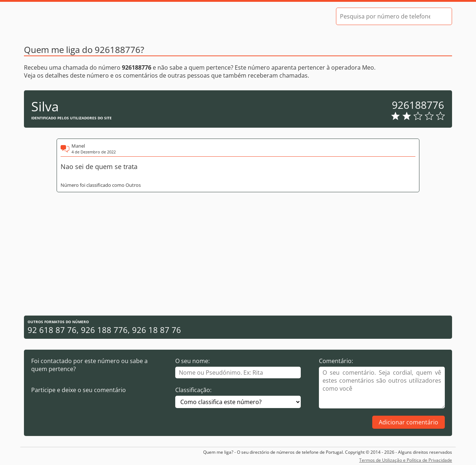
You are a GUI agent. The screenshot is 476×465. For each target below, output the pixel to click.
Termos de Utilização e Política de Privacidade (406, 460)
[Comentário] (382, 388)
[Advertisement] (238, 254)
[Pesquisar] (440, 16)
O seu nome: (192, 361)
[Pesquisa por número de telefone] (385, 16)
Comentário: (336, 361)
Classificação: (193, 390)
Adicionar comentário (409, 422)
